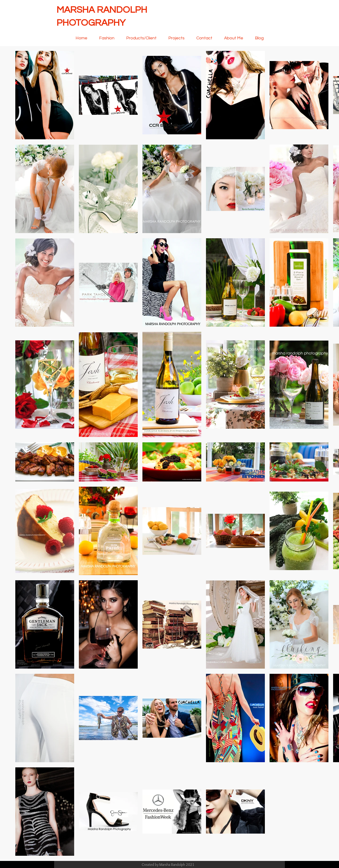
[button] (176, 38)
